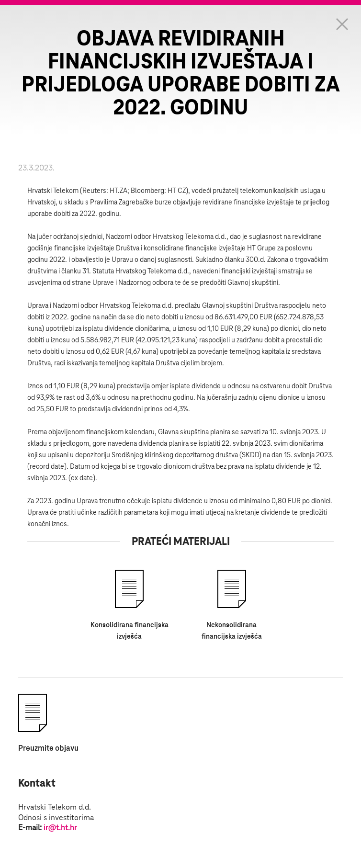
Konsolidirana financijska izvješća (130, 631)
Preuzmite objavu (48, 748)
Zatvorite (342, 24)
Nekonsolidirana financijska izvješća (232, 631)
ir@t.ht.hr (60, 828)
